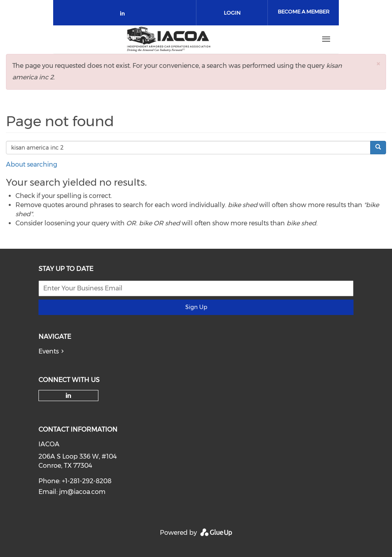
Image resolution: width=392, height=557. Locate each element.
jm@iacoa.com (82, 492)
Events (49, 351)
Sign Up (196, 307)
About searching (32, 164)
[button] (378, 64)
